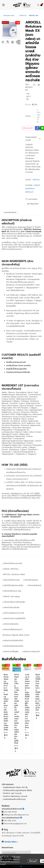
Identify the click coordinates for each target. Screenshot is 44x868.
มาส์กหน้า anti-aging (11, 596)
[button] (38, 5)
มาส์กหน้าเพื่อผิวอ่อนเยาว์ (12, 630)
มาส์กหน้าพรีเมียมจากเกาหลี (13, 613)
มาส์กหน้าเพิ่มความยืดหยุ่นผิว (14, 602)
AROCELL (36, 180)
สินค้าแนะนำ (23, 15)
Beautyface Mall (9, 15)
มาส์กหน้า (37, 185)
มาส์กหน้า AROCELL (11, 569)
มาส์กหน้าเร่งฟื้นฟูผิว (11, 652)
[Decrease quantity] (33, 116)
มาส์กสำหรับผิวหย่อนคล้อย (13, 646)
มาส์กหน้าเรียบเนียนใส (11, 607)
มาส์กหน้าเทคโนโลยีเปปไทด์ (13, 641)
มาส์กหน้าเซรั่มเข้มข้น (11, 624)
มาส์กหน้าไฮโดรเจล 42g (12, 591)
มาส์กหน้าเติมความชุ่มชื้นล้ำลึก (14, 618)
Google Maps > (11, 842)
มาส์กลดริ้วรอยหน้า (31, 580)
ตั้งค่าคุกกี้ (33, 861)
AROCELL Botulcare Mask (14, 574)
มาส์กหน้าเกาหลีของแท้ (31, 652)
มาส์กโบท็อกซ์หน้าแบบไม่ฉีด (13, 585)
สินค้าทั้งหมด (30, 189)
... (17, 15)
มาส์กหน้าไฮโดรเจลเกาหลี (12, 563)
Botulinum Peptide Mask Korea (16, 635)
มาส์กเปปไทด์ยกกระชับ (11, 580)
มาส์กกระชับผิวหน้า (34, 585)
